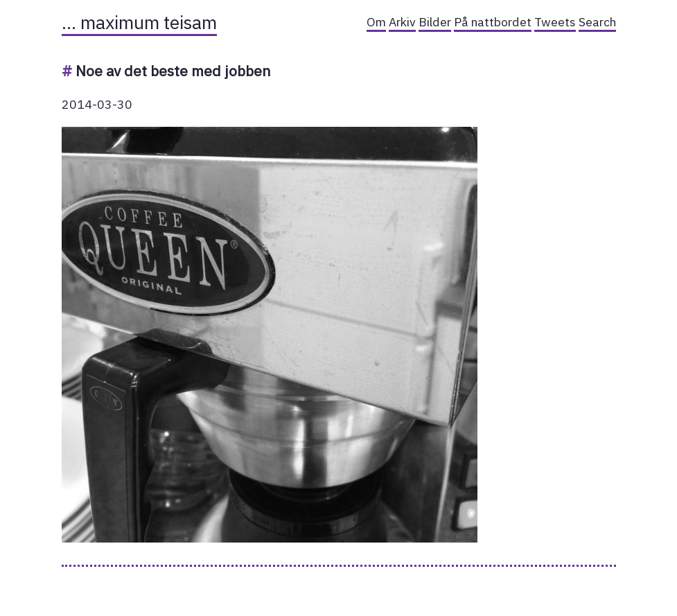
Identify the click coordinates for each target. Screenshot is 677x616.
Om (376, 22)
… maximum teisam (139, 22)
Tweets (555, 22)
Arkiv (402, 22)
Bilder (435, 22)
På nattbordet (493, 22)
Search (597, 22)
